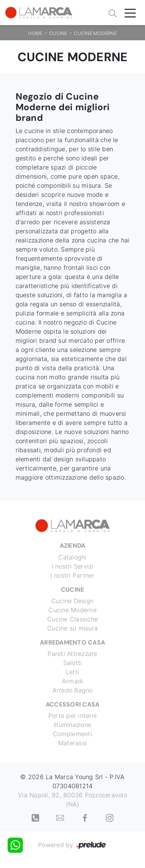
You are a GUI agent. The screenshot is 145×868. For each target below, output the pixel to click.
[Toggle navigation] (130, 13)
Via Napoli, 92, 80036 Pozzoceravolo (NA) (72, 800)
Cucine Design (72, 601)
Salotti (73, 663)
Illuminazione (72, 725)
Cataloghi (72, 557)
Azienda (73, 546)
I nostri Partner (73, 575)
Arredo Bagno (73, 690)
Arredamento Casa (72, 642)
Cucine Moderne (95, 33)
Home (35, 33)
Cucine (58, 33)
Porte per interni (72, 716)
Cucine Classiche (72, 619)
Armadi (73, 681)
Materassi (72, 743)
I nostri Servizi (73, 566)
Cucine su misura (72, 628)
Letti (72, 672)
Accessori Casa (73, 704)
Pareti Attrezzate (72, 654)
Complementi (72, 734)
